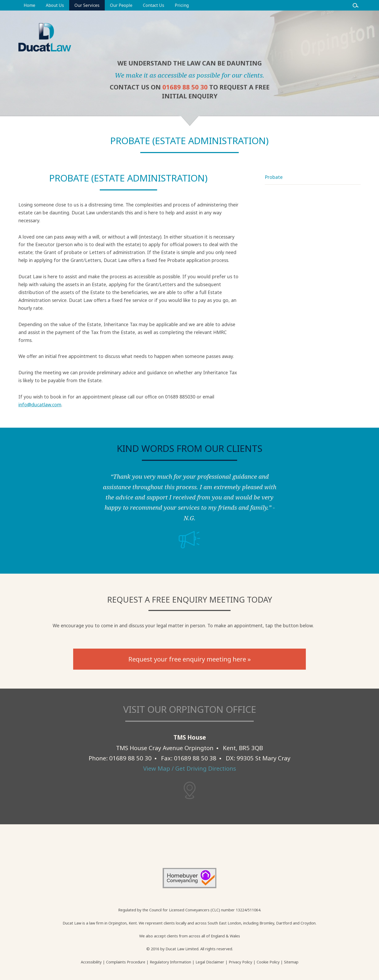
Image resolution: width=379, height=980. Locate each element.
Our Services (87, 5)
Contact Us (154, 5)
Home (29, 5)
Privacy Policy (240, 962)
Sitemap (291, 962)
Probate (274, 177)
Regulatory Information (170, 962)
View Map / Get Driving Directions (190, 768)
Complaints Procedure (126, 962)
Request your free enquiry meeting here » (190, 659)
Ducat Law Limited (182, 949)
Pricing (182, 5)
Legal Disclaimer (210, 962)
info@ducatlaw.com (40, 405)
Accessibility (91, 962)
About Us (55, 5)
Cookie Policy (268, 962)
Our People (121, 5)
